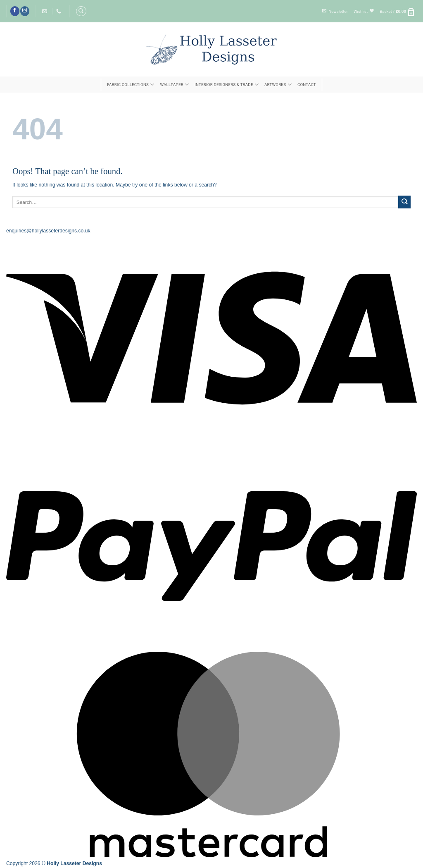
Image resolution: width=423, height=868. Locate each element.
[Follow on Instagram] (25, 11)
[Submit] (404, 202)
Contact (307, 85)
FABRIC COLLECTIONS (131, 85)
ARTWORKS (278, 85)
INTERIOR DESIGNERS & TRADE (227, 85)
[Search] (81, 11)
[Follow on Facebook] (15, 11)
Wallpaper (174, 85)
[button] (335, 11)
